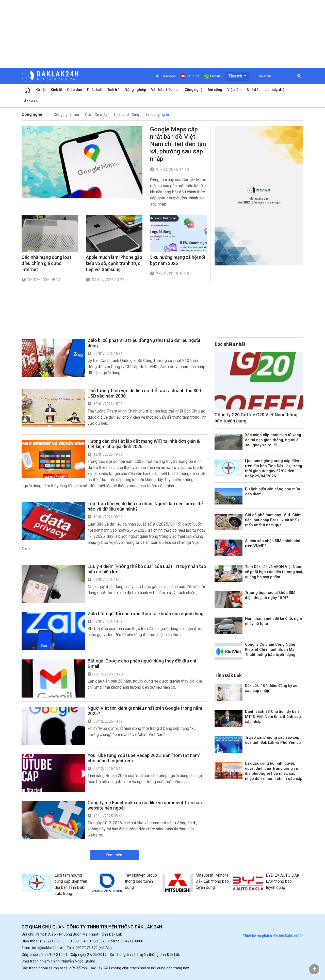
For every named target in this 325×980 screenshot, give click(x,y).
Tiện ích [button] (236, 76)
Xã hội (41, 90)
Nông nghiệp (135, 90)
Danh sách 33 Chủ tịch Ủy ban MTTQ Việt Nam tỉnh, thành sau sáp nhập (273, 717)
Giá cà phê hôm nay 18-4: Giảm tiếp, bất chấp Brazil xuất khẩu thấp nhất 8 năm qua (273, 520)
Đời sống (215, 90)
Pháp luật (95, 90)
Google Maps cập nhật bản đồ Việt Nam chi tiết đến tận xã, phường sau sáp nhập (178, 144)
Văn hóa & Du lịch (165, 90)
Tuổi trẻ (113, 90)
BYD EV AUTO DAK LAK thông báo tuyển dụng (283, 881)
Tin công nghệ (157, 115)
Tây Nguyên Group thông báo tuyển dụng (141, 881)
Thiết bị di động (126, 115)
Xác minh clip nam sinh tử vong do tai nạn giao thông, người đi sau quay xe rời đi (273, 440)
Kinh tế (56, 90)
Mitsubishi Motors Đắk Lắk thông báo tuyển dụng (212, 881)
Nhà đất (253, 90)
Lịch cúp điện (275, 90)
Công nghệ (194, 90)
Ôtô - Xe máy (96, 115)
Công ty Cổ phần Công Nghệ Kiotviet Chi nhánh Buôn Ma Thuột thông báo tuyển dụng (270, 650)
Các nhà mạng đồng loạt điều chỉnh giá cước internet (46, 263)
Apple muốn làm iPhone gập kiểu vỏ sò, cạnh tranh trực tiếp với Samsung (114, 263)
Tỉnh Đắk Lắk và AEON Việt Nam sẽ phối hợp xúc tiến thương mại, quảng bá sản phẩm (274, 572)
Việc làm (234, 90)
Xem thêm (114, 855)
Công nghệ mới (66, 115)
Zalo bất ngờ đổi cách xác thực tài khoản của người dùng (145, 614)
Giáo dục (75, 90)
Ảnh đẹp (31, 101)
